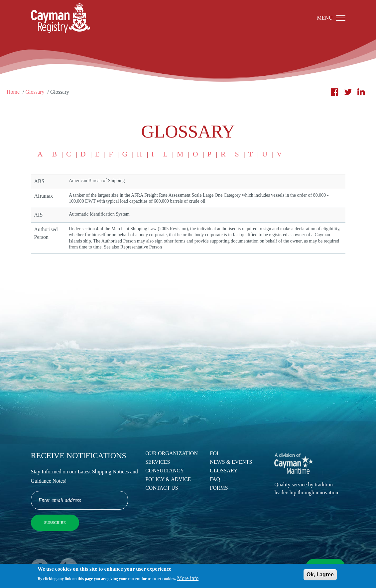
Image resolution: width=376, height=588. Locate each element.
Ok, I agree (320, 576)
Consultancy (165, 471)
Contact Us (162, 488)
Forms (219, 488)
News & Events (231, 462)
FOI (214, 453)
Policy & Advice (168, 479)
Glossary (35, 92)
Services (158, 462)
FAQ (215, 479)
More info (188, 579)
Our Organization (172, 453)
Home (13, 92)
